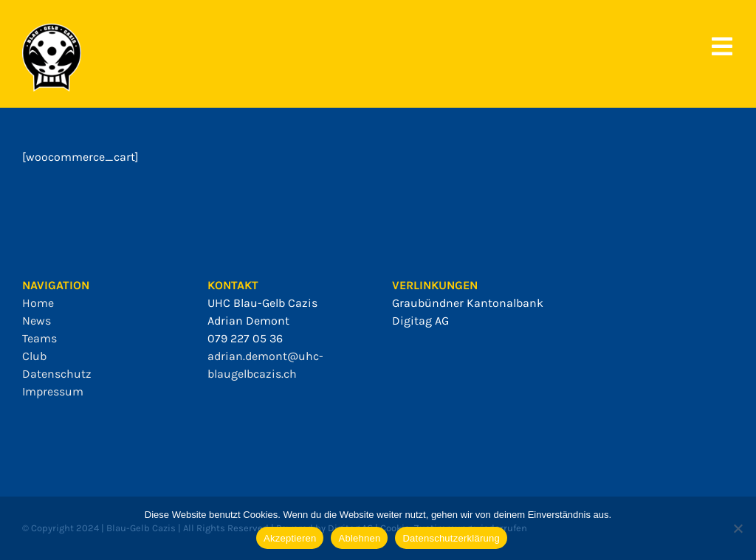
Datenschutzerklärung (451, 538)
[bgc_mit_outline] (52, 29)
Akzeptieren (290, 538)
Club (34, 356)
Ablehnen (359, 538)
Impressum (53, 391)
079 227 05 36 (245, 338)
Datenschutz (57, 374)
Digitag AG (420, 321)
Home (38, 303)
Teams (39, 338)
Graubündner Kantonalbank (468, 303)
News (37, 321)
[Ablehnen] (738, 528)
